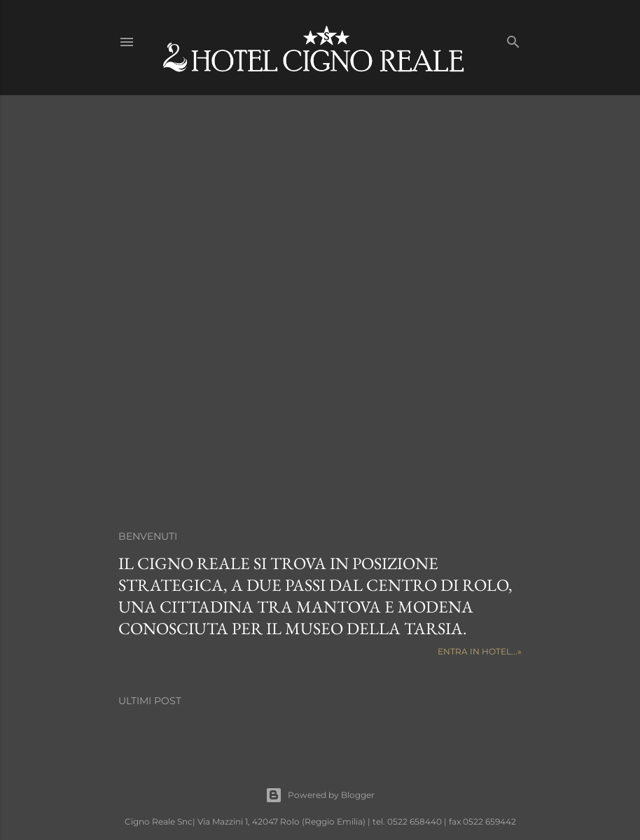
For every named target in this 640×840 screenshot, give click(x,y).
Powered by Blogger (320, 795)
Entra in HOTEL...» (480, 651)
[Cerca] (513, 39)
